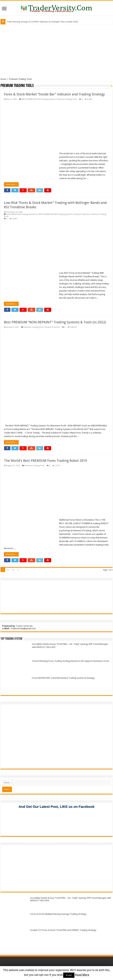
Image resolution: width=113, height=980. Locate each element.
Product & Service (52, 327)
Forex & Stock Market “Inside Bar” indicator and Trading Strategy (54, 94)
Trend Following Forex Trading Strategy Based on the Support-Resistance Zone (71, 661)
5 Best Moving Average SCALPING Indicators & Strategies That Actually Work (42, 22)
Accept (69, 975)
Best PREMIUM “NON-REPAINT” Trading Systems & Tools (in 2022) (55, 322)
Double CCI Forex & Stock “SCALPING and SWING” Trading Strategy (63, 930)
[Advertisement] (57, 51)
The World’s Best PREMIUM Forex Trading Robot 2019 (45, 461)
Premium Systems (82, 214)
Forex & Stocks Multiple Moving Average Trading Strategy (58, 914)
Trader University (24, 626)
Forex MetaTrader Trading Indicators (22, 214)
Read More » (11, 184)
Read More (82, 975)
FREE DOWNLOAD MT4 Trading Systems (39, 99)
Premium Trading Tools (67, 99)
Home (3, 79)
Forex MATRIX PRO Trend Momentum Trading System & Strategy (63, 678)
